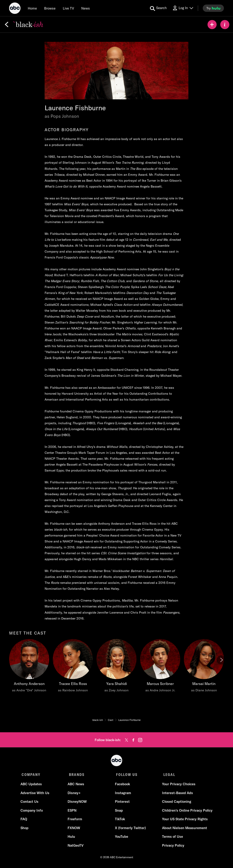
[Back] (7, 25)
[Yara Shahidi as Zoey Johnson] (116, 667)
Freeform (75, 820)
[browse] (50, 8)
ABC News (76, 785)
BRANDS (76, 775)
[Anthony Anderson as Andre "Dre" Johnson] (29, 667)
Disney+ (75, 794)
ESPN (72, 812)
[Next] (221, 660)
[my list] (212, 25)
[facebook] (133, 740)
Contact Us (31, 803)
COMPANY (31, 775)
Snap (118, 812)
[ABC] (15, 9)
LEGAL (167, 775)
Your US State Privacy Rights (184, 820)
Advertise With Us (36, 794)
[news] (86, 8)
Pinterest (122, 803)
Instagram (123, 794)
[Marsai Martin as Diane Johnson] (204, 667)
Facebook (122, 785)
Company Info (33, 812)
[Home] (32, 8)
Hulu (72, 838)
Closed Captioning (175, 803)
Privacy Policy (172, 847)
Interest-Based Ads (176, 794)
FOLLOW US (125, 775)
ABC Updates (32, 785)
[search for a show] (158, 8)
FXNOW (74, 829)
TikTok (119, 820)
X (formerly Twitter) (130, 829)
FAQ (25, 820)
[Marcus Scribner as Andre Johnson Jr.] (160, 667)
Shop (26, 829)
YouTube (121, 838)
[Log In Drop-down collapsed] (183, 8)
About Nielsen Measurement (183, 829)
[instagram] (140, 740)
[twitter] (127, 740)
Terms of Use (171, 838)
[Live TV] (68, 8)
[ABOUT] (225, 25)
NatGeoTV (76, 847)
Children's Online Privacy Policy (186, 812)
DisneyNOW (78, 803)
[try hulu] (213, 8)
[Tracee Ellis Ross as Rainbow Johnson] (73, 667)
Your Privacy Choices (178, 785)
